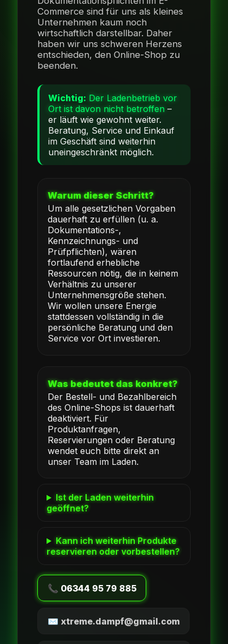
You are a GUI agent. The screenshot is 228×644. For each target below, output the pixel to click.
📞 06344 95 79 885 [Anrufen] (92, 588)
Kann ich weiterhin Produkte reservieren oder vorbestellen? (113, 546)
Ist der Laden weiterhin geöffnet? (100, 503)
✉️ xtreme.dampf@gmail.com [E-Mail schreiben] (114, 621)
